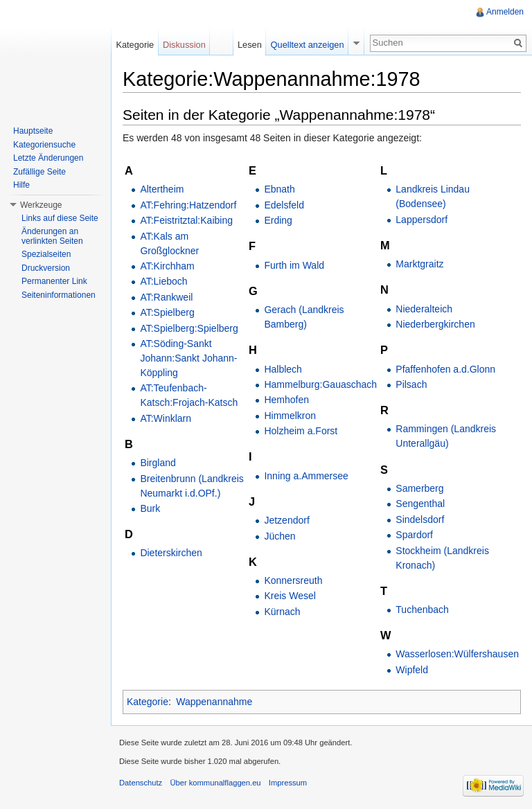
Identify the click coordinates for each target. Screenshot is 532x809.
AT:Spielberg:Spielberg (189, 328)
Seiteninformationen (59, 295)
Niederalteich (424, 309)
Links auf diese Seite (60, 218)
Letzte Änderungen (48, 158)
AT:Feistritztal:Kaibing (186, 220)
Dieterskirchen (171, 553)
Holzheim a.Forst (301, 431)
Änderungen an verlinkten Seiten (52, 236)
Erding (278, 220)
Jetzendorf (286, 520)
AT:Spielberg (167, 312)
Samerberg (419, 488)
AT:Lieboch (163, 281)
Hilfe (21, 185)
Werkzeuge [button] (41, 205)
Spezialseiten (46, 254)
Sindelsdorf (420, 519)
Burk (150, 508)
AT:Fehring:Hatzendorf (188, 205)
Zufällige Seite (39, 172)
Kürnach (282, 612)
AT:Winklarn (166, 418)
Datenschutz (141, 783)
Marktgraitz (419, 264)
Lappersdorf (422, 220)
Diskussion (184, 45)
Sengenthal (420, 504)
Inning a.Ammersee (306, 476)
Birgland (158, 463)
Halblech (283, 369)
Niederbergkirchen (435, 324)
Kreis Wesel (290, 596)
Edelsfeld (284, 205)
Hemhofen (286, 400)
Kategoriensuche (44, 145)
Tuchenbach (422, 610)
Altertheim (162, 189)
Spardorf (414, 535)
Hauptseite (33, 131)
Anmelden (505, 12)
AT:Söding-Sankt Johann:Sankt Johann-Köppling (188, 358)
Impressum (288, 783)
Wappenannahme (214, 702)
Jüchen (280, 536)
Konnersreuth (293, 580)
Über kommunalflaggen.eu (215, 783)
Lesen (250, 45)
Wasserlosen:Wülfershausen (457, 654)
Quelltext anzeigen (308, 45)
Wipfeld (412, 670)
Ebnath (279, 189)
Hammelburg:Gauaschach (320, 384)
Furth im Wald (294, 265)
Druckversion (46, 268)
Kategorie (148, 702)
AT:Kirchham (167, 266)
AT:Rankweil (166, 297)
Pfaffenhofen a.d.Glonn (445, 369)
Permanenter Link (54, 281)
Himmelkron (290, 416)
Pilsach (411, 384)
